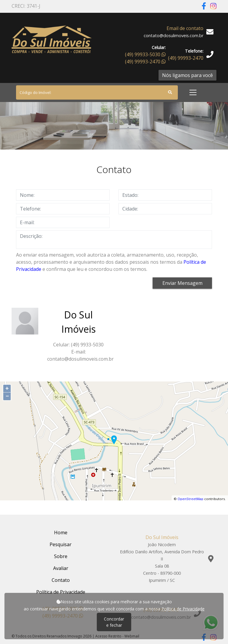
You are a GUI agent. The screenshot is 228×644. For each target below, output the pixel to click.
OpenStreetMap (190, 499)
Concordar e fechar (114, 622)
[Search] (97, 92)
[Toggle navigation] (193, 92)
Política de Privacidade (183, 609)
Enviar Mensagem (182, 283)
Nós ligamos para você (187, 75)
